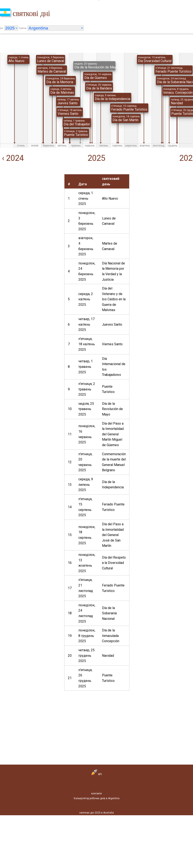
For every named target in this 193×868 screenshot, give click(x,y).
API (97, 774)
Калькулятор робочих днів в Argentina (97, 798)
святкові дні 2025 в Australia (96, 813)
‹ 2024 (12, 158)
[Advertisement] (30, 200)
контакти (96, 794)
